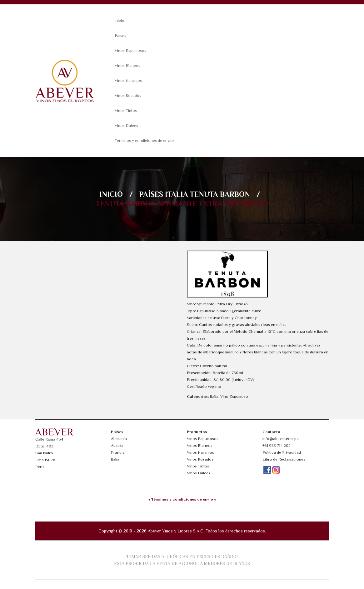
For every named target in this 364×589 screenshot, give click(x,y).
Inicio (120, 20)
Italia (177, 194)
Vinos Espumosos (130, 50)
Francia (118, 452)
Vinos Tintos (126, 110)
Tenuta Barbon (220, 194)
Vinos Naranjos (128, 80)
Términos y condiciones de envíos (145, 140)
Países (120, 35)
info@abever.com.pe (281, 439)
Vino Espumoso (234, 396)
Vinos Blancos (127, 65)
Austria (117, 445)
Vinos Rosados (128, 95)
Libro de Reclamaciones (284, 459)
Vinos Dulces (126, 125)
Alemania (119, 439)
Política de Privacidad (282, 452)
